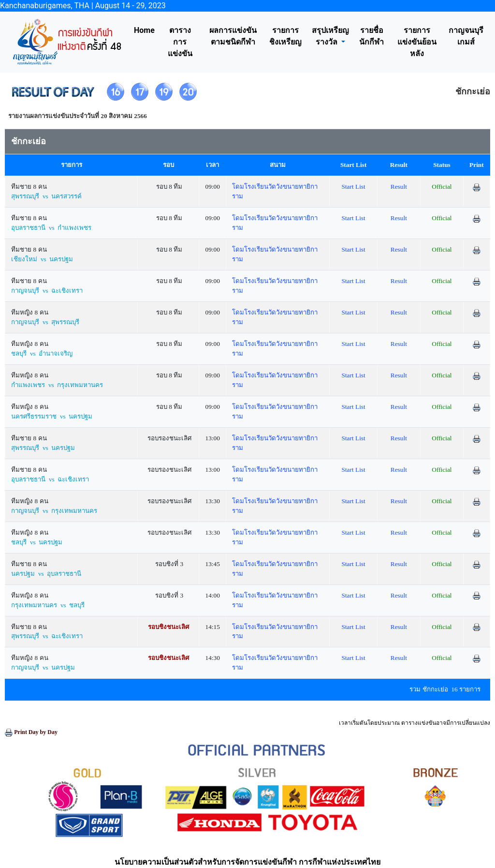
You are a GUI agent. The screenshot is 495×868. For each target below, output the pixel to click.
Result (399, 187)
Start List (354, 187)
